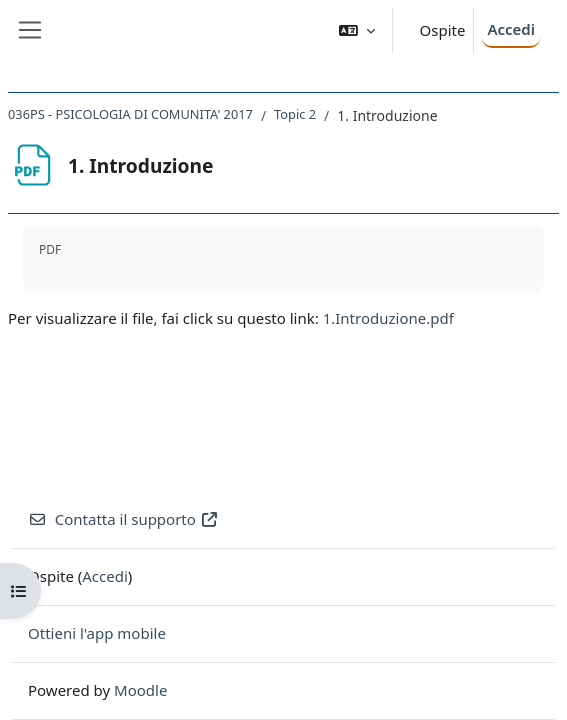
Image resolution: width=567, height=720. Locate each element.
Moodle (140, 690)
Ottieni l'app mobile (97, 633)
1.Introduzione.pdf (388, 318)
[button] (357, 30)
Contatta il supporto (123, 519)
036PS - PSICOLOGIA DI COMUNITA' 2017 (130, 114)
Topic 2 (295, 114)
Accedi (511, 29)
